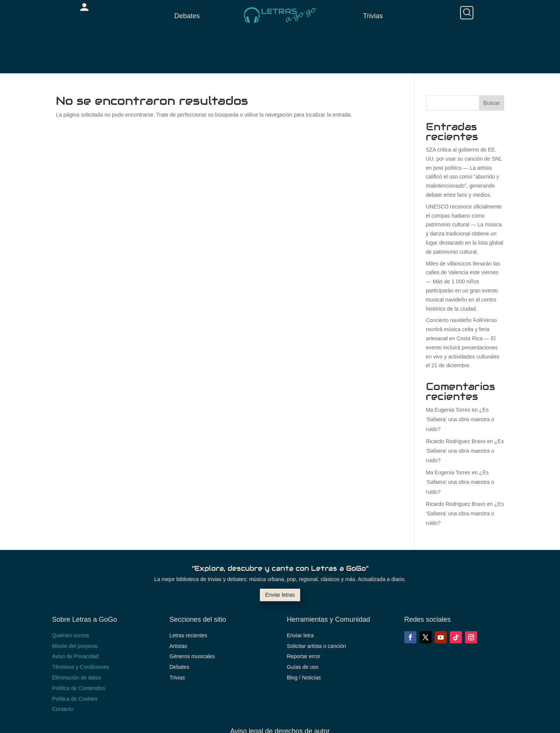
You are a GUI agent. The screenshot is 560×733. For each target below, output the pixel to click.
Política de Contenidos (79, 688)
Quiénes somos (70, 635)
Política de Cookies (75, 699)
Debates (187, 16)
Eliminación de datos (77, 678)
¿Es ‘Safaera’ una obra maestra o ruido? (460, 419)
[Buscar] (467, 13)
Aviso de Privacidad (75, 656)
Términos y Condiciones (81, 667)
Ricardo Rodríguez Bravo (456, 441)
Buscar (492, 103)
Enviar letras (280, 595)
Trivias (373, 16)
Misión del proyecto (75, 646)
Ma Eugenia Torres (448, 410)
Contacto (63, 709)
